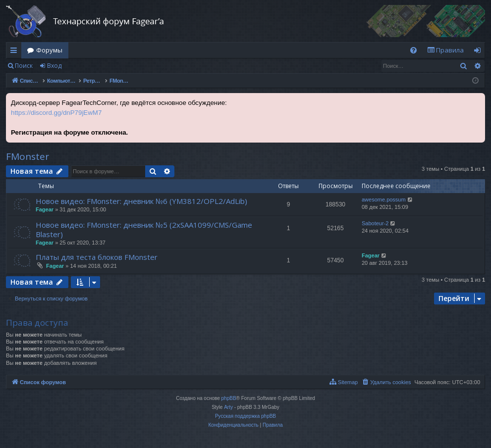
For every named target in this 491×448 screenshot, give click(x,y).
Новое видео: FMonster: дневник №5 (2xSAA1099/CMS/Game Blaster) (144, 229)
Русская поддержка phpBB (245, 416)
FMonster (27, 156)
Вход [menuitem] (479, 52)
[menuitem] (413, 50)
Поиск (24, 66)
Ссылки (16, 52)
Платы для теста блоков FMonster (97, 257)
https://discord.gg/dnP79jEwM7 (56, 113)
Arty (228, 407)
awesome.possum (384, 199)
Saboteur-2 (375, 223)
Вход (54, 66)
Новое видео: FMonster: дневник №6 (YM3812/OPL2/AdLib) (141, 201)
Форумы (49, 50)
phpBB (229, 398)
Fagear (45, 209)
